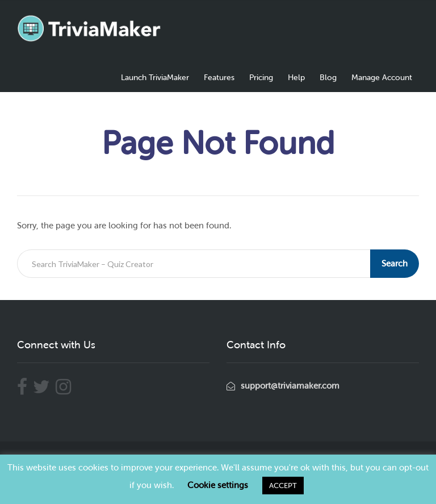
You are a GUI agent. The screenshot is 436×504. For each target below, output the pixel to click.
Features (219, 78)
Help (296, 78)
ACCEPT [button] (283, 486)
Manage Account (382, 78)
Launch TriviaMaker (155, 78)
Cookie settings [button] (218, 485)
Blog (328, 78)
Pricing (261, 78)
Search (395, 264)
